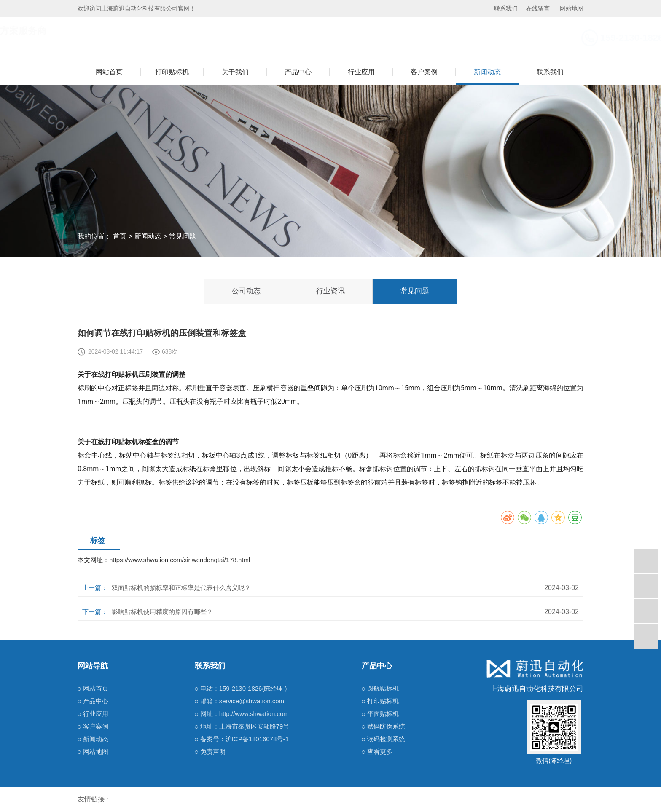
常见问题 (183, 236)
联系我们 (506, 8)
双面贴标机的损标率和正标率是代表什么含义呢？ (181, 588)
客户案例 (424, 72)
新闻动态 (487, 72)
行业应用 (361, 72)
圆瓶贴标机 (383, 688)
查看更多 (380, 752)
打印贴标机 (172, 72)
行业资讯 (330, 291)
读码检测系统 (386, 739)
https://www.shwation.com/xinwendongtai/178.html (180, 560)
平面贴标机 (383, 714)
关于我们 (235, 72)
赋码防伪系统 (386, 726)
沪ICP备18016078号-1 (257, 739)
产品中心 (298, 72)
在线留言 (538, 8)
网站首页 (109, 72)
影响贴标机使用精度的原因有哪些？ (162, 612)
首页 (120, 236)
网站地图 (572, 8)
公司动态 (246, 291)
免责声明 (213, 752)
